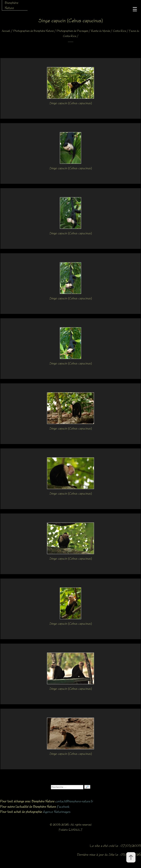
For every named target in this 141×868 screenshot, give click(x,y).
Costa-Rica (120, 31)
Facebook (63, 806)
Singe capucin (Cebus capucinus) (70, 103)
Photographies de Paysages (72, 31)
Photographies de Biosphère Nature (33, 31)
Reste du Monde (101, 31)
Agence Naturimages (57, 812)
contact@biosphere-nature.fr (74, 801)
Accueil (6, 31)
